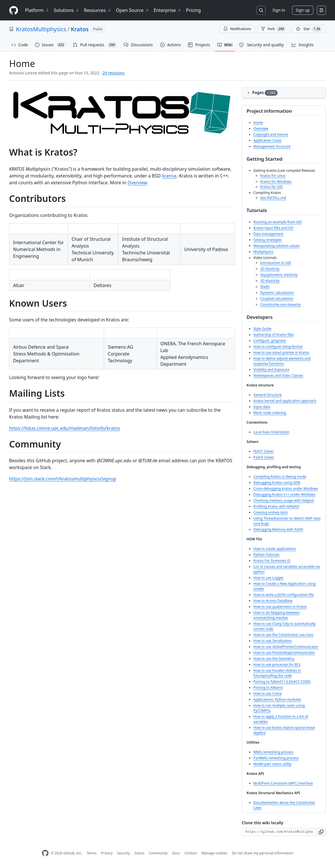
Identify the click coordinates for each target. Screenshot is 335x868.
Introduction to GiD (276, 263)
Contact (191, 853)
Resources (98, 10)
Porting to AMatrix (268, 688)
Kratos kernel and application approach (285, 401)
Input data (262, 407)
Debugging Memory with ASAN (278, 529)
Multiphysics (263, 252)
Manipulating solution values (277, 246)
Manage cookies (214, 853)
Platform (37, 10)
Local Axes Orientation (271, 432)
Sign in (279, 10)
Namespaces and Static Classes (278, 376)
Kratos (80, 29)
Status (139, 853)
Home (258, 123)
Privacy (107, 853)
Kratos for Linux (273, 176)
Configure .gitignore (270, 341)
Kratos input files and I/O (273, 228)
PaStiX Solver (264, 457)
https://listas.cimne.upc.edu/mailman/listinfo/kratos (65, 428)
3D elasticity (270, 281)
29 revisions (113, 73)
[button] (321, 832)
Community (158, 853)
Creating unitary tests (271, 512)
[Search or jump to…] (261, 10)
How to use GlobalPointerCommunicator (286, 647)
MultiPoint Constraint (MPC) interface (283, 783)
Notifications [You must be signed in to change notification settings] (237, 29)
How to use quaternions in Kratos (280, 607)
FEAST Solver (264, 451)
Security (124, 853)
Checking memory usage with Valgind (284, 500)
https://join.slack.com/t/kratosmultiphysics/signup (63, 479)
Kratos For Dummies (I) (272, 561)
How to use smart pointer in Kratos (281, 353)
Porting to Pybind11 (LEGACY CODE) (282, 682)
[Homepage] (14, 10)
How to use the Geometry (274, 659)
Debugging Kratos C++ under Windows (284, 494)
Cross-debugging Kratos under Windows (286, 489)
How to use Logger (268, 578)
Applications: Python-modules (277, 699)
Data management (268, 234)
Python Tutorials (266, 555)
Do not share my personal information (263, 853)
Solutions (67, 10)
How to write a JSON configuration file (284, 595)
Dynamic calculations (277, 293)
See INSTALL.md (273, 198)
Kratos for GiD (271, 187)
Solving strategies (268, 240)
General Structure (268, 395)
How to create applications (275, 549)
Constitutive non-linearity (280, 305)
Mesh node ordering (270, 413)
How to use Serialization (273, 641)
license (169, 176)
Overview (137, 183)
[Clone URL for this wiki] (279, 832)
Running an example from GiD (278, 222)
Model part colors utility (272, 764)
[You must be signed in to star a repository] (309, 29)
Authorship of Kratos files (274, 335)
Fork (273, 29)
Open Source (133, 10)
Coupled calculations (277, 299)
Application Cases (267, 140)
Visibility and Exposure (271, 370)
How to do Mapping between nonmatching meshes (277, 615)
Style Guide (262, 329)
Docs (176, 853)
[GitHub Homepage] (45, 853)
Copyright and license (271, 134)
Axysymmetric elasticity (279, 275)
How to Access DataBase (273, 601)
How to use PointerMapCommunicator (284, 653)
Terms (92, 853)
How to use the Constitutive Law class (283, 635)
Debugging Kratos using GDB (277, 483)
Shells (265, 287)
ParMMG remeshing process (276, 758)
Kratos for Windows (276, 182)
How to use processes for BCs (277, 665)
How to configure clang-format (278, 347)
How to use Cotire (268, 694)
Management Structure (272, 146)
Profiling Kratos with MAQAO (276, 506)
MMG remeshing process (273, 752)
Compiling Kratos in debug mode (280, 477)
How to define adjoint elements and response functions (282, 361)
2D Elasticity (270, 269)
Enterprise (168, 10)
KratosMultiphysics (41, 29)
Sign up (303, 10)
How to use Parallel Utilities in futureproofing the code (277, 673)
